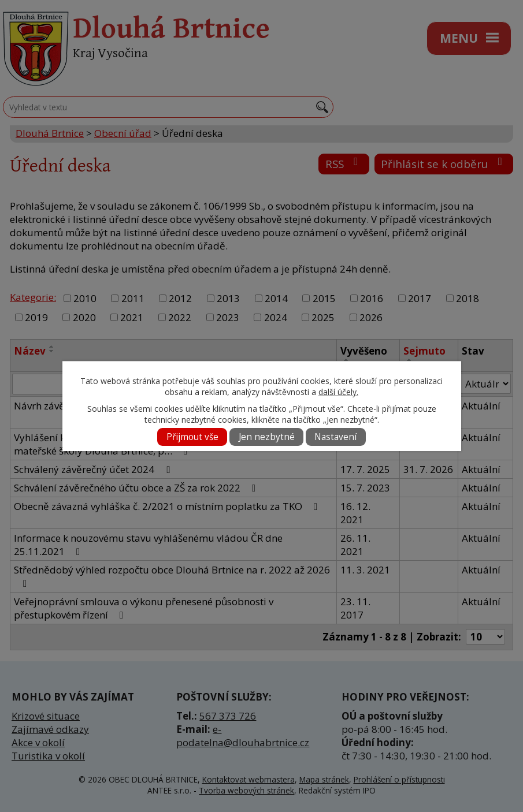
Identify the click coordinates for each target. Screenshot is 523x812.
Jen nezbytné (267, 437)
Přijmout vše (192, 437)
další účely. (338, 392)
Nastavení (335, 437)
